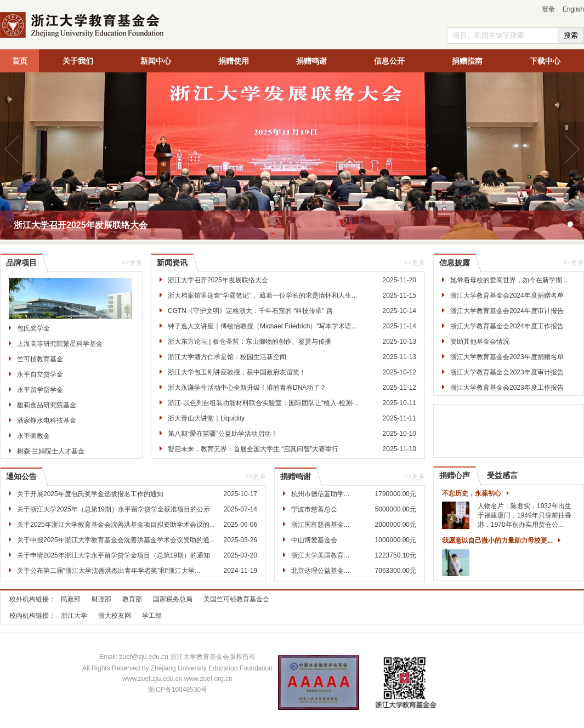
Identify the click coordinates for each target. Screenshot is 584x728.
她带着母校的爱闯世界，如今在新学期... (509, 280)
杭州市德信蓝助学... (320, 494)
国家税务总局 (173, 599)
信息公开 (389, 61)
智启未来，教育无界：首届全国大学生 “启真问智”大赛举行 (253, 449)
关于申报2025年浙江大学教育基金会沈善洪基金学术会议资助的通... (116, 540)
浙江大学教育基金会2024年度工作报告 (507, 326)
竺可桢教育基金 (40, 359)
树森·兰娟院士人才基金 (51, 451)
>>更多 (132, 263)
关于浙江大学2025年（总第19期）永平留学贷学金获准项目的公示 (114, 509)
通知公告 (21, 476)
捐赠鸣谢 (311, 61)
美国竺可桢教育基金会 (236, 599)
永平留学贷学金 (40, 390)
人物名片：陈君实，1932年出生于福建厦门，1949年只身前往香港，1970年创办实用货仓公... (525, 515)
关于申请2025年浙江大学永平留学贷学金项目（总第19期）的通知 (114, 555)
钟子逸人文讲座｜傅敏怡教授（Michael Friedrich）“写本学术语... (262, 326)
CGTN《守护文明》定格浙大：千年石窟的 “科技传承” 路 (250, 311)
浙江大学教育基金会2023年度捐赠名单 (507, 357)
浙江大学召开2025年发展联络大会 (81, 225)
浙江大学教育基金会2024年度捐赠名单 (507, 295)
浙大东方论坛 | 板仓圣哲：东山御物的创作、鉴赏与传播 (250, 342)
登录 (548, 9)
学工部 (152, 616)
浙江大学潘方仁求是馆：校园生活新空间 (227, 357)
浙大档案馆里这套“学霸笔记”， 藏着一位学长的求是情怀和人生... (262, 295)
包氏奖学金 (33, 328)
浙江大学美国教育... (320, 555)
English (573, 9)
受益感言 (502, 475)
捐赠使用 (234, 61)
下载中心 (545, 61)
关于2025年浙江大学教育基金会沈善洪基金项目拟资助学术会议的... (116, 525)
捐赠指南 (467, 61)
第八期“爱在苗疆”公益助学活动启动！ (223, 434)
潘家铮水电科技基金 (47, 420)
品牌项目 (21, 263)
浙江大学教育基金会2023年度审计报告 (507, 372)
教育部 (132, 599)
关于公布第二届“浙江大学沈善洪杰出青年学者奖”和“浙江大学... (109, 571)
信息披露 (455, 263)
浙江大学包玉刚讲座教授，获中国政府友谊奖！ (237, 372)
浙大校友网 (115, 616)
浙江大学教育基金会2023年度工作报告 (507, 388)
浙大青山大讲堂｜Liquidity (206, 418)
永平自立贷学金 (40, 374)
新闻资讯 (172, 263)
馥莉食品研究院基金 (47, 405)
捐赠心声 (455, 475)
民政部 (71, 599)
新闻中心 (156, 61)
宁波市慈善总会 (314, 509)
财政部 (101, 599)
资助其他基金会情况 (480, 342)
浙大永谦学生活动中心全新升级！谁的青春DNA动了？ (247, 388)
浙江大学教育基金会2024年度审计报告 (507, 311)
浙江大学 (74, 616)
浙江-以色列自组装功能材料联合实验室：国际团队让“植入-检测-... (264, 403)
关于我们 (78, 61)
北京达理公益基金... (320, 571)
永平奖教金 (33, 436)
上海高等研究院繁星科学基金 (60, 344)
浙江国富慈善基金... (320, 525)
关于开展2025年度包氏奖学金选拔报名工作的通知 (90, 494)
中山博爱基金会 (314, 540)
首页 (20, 61)
